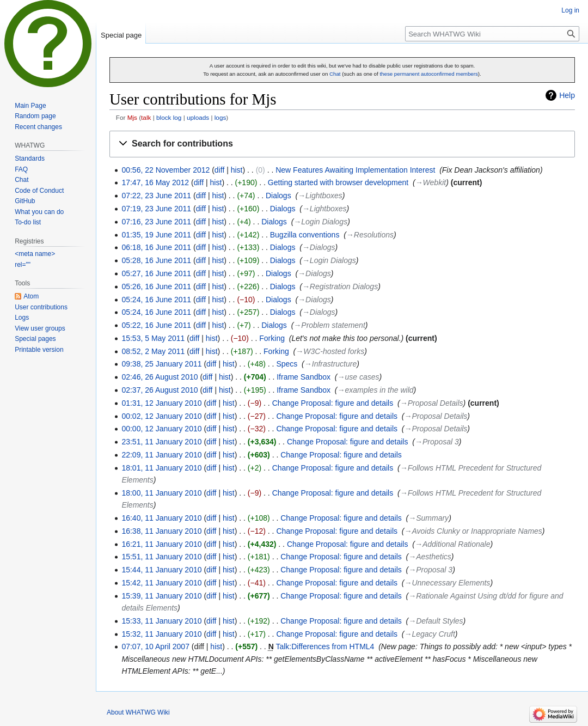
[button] (342, 144)
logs (220, 117)
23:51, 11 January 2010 (161, 442)
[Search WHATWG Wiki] (492, 34)
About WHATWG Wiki (138, 712)
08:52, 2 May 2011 (153, 351)
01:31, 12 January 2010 (161, 403)
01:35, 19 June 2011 (156, 235)
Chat (335, 74)
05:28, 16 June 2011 (156, 260)
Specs (287, 364)
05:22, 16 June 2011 (156, 325)
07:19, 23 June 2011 (156, 209)
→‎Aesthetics (430, 557)
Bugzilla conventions (305, 235)
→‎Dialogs (319, 247)
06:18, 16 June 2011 (156, 247)
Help (567, 95)
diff (219, 170)
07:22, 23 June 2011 (156, 196)
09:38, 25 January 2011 (161, 364)
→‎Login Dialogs (320, 222)
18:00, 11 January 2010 (161, 493)
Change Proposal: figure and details (333, 403)
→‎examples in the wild (376, 390)
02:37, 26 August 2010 (160, 390)
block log (169, 117)
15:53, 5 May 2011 (153, 338)
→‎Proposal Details (432, 403)
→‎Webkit (431, 182)
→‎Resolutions (370, 235)
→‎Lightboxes (320, 196)
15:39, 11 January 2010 (161, 596)
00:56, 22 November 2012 (166, 170)
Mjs (132, 117)
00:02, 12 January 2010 (161, 416)
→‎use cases (359, 377)
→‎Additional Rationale (453, 544)
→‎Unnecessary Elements (447, 583)
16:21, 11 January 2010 (161, 544)
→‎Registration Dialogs (340, 286)
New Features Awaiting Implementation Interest (355, 170)
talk (146, 117)
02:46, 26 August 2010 (160, 377)
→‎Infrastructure (330, 364)
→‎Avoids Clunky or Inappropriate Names (473, 531)
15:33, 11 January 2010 (161, 621)
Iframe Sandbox (304, 377)
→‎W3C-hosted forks (330, 351)
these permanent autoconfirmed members (428, 74)
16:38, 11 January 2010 (161, 531)
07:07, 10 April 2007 (155, 646)
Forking (272, 338)
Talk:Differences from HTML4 (325, 646)
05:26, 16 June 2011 (156, 286)
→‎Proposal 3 (437, 442)
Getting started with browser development (338, 182)
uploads (198, 117)
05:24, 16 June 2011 (156, 300)
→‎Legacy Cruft (429, 634)
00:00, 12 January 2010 (161, 429)
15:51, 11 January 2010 (161, 557)
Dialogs (278, 196)
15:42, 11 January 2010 (161, 583)
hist (237, 170)
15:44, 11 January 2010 (161, 570)
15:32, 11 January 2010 (161, 634)
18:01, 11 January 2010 (161, 468)
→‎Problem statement (329, 325)
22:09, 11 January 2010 (161, 455)
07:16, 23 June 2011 (156, 222)
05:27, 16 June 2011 (156, 273)
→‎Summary (428, 518)
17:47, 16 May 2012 (155, 182)
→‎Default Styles (436, 621)
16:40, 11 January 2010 (161, 518)
